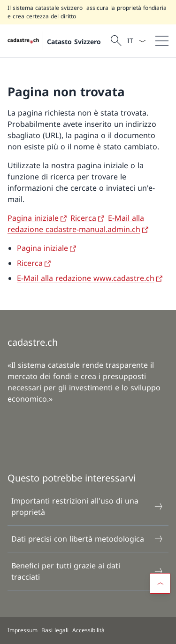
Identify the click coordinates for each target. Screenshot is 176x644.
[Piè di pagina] (88, 630)
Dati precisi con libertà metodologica (88, 539)
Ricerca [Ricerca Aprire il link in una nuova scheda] (83, 218)
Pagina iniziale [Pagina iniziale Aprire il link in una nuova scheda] (33, 218)
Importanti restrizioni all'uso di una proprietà (88, 506)
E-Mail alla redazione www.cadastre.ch (86, 278)
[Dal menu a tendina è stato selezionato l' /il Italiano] (136, 41)
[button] (160, 583)
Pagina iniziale (42, 248)
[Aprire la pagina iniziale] (54, 41)
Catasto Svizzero (74, 42)
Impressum (23, 630)
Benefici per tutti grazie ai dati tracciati (88, 571)
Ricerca (30, 263)
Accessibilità (88, 630)
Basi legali (55, 630)
